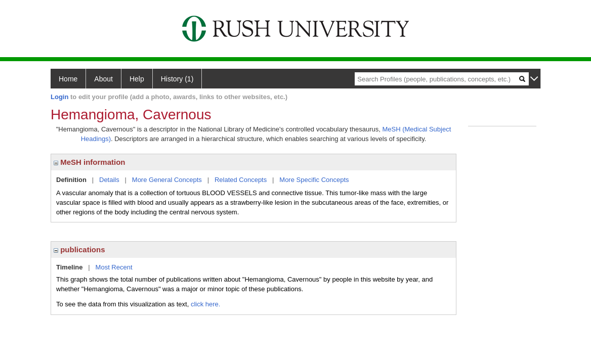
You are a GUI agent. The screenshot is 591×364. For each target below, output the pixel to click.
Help (137, 79)
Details (109, 180)
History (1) (177, 79)
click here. (206, 304)
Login (59, 97)
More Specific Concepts (314, 180)
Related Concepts (241, 180)
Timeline (70, 267)
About (103, 79)
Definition (71, 180)
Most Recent (114, 267)
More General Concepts (167, 180)
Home (68, 79)
